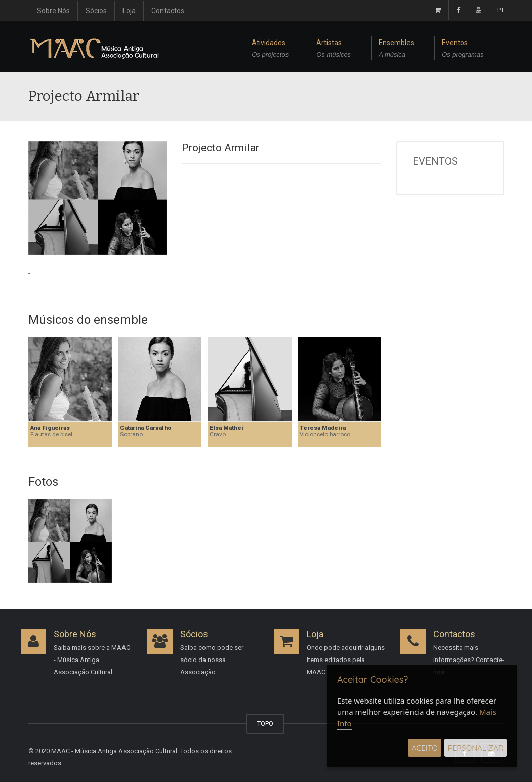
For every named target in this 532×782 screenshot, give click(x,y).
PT (501, 10)
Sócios (96, 11)
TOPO (265, 724)
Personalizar (476, 748)
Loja (129, 11)
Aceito (425, 748)
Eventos (463, 50)
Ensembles (396, 50)
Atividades (270, 50)
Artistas (334, 50)
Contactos (168, 11)
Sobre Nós (53, 11)
